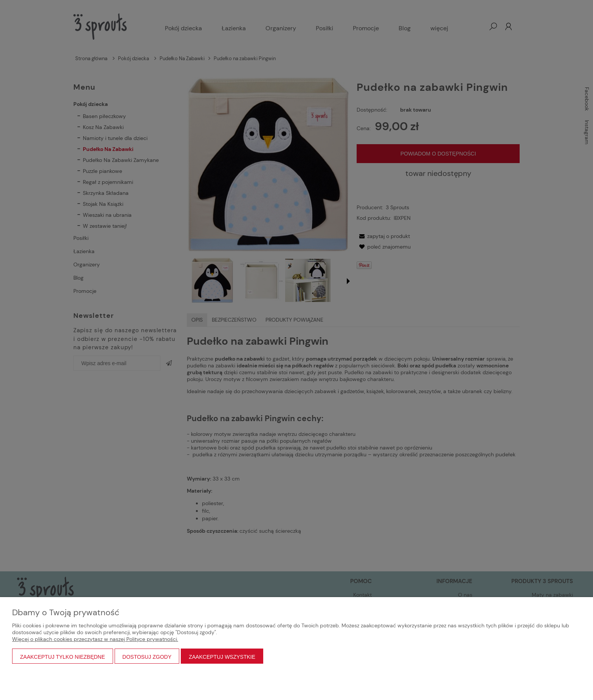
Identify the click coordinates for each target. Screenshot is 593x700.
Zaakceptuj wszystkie (222, 657)
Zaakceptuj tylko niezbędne (63, 657)
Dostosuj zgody (147, 657)
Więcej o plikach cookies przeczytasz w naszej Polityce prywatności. (95, 639)
